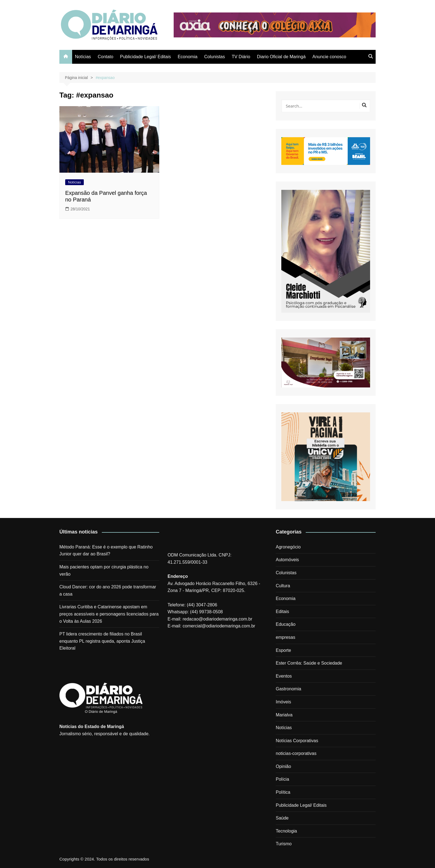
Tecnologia (286, 831)
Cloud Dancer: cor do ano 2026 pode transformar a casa (108, 590)
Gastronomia (289, 689)
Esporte (283, 650)
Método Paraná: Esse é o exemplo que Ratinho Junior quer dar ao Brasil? (106, 551)
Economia (187, 57)
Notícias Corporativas (297, 741)
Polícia (282, 779)
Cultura (283, 586)
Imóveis (283, 702)
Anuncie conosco (329, 57)
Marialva (284, 715)
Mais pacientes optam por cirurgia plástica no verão (104, 570)
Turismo (284, 844)
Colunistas (215, 57)
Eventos (284, 676)
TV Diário (241, 57)
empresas (285, 637)
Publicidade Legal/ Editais (146, 57)
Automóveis (287, 560)
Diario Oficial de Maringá (281, 57)
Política (283, 792)
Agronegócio (288, 547)
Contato (105, 57)
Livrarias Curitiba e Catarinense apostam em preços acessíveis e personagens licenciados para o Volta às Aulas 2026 (109, 614)
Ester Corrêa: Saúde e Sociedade (309, 663)
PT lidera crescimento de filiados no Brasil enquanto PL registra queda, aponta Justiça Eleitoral (102, 641)
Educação (286, 624)
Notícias (83, 57)
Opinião (283, 766)
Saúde (282, 818)
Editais (282, 612)
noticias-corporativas (296, 753)
